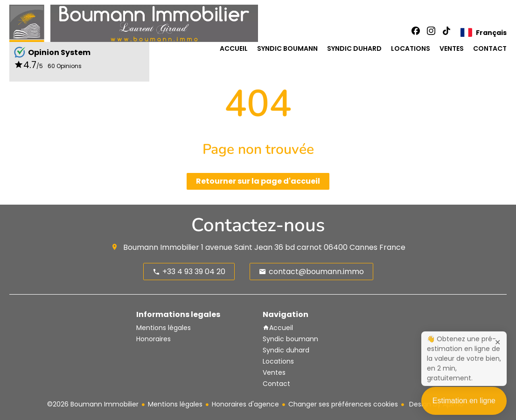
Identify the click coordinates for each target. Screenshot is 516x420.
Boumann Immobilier (161, 247)
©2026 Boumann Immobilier (93, 404)
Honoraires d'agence (245, 404)
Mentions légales (175, 404)
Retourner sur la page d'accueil (258, 181)
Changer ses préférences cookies (343, 404)
